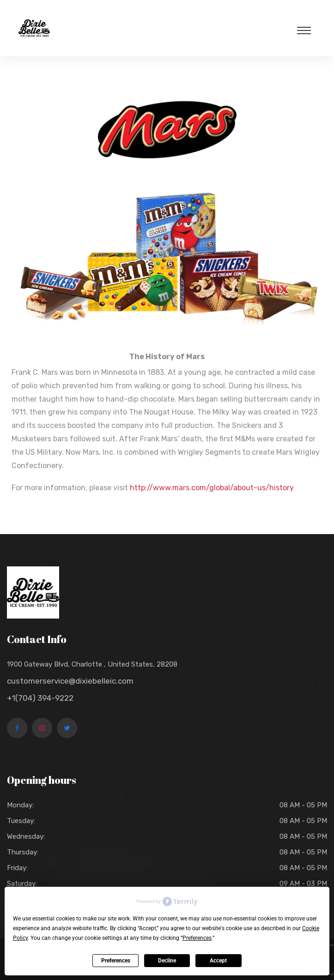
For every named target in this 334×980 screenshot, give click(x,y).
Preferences (116, 961)
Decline (167, 961)
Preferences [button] (197, 938)
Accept (218, 961)
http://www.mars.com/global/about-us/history (212, 488)
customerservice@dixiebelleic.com (70, 681)
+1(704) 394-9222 (40, 698)
